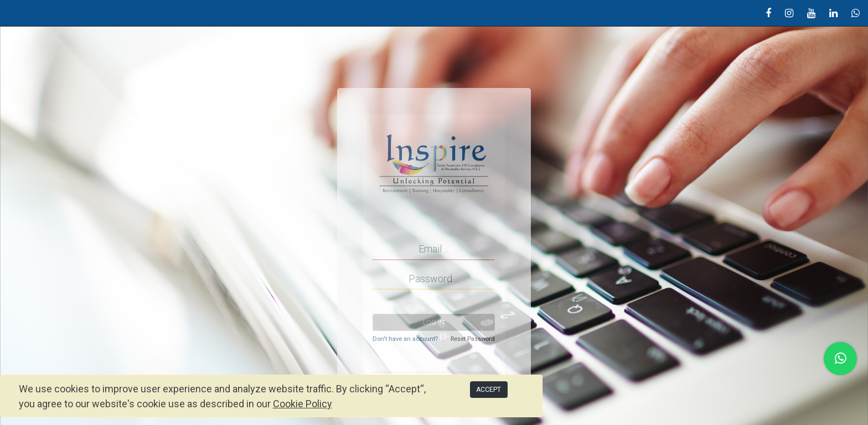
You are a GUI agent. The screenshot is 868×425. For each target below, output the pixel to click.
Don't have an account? (405, 339)
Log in (434, 323)
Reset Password (473, 339)
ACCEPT (489, 390)
